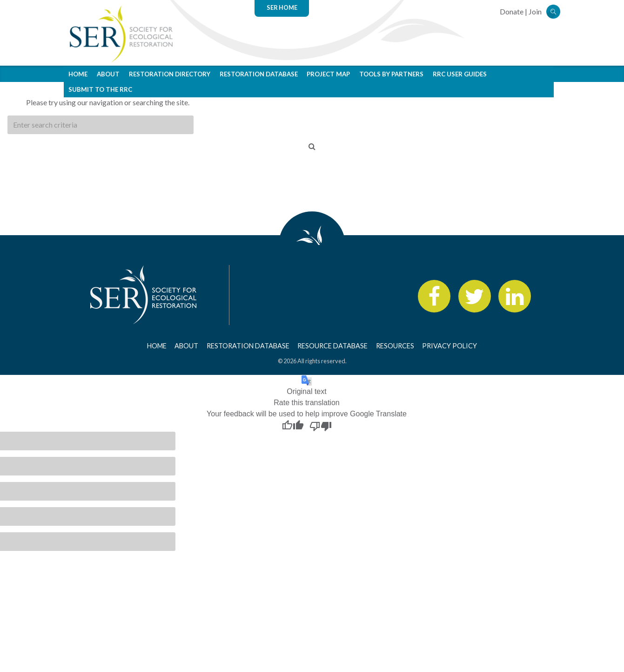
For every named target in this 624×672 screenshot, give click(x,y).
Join (535, 11)
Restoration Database (259, 74)
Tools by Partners (391, 74)
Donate (512, 11)
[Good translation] (293, 426)
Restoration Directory (170, 74)
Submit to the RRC (100, 89)
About (108, 74)
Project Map (328, 74)
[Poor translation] (321, 426)
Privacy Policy (450, 346)
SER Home (282, 7)
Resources (395, 346)
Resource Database (332, 346)
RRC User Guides (460, 74)
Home (78, 74)
